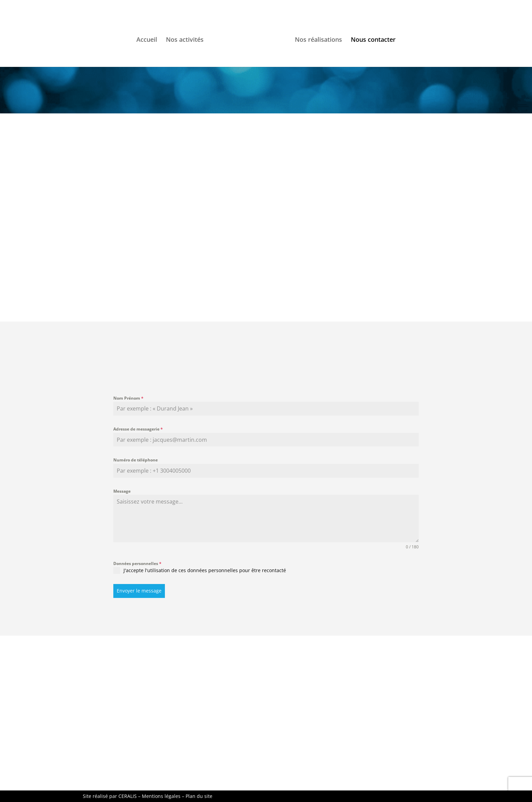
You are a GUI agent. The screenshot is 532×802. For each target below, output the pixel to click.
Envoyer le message (139, 591)
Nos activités (185, 40)
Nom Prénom (128, 398)
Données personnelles (137, 563)
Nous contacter (373, 40)
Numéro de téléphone (136, 460)
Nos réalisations (318, 40)
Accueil (147, 40)
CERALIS (128, 796)
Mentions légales (161, 796)
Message (122, 491)
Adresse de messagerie (138, 429)
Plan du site (199, 796)
